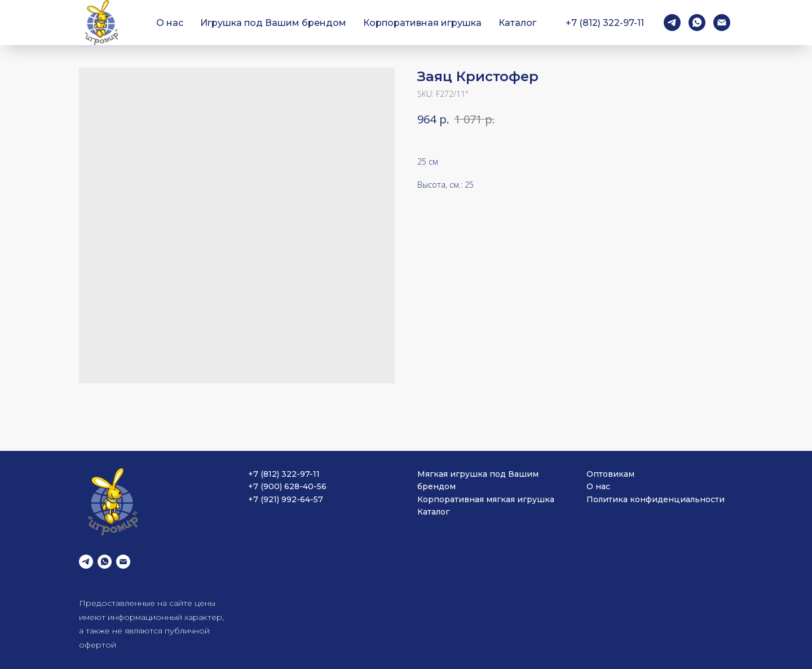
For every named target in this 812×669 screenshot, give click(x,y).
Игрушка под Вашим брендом (273, 23)
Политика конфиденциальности (656, 499)
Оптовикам (610, 474)
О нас (170, 23)
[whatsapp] (697, 23)
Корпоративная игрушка (422, 23)
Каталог (517, 23)
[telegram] (672, 23)
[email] (722, 23)
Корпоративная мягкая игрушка (486, 499)
